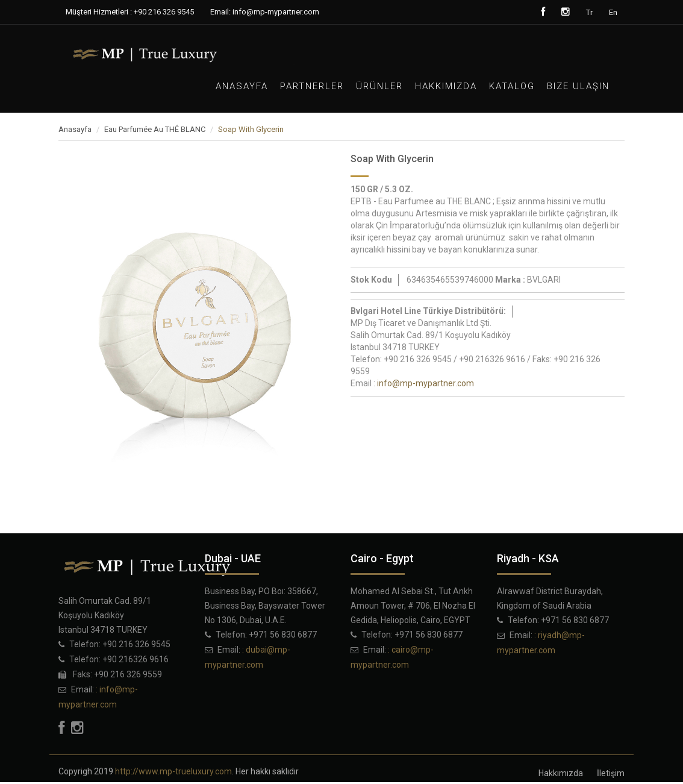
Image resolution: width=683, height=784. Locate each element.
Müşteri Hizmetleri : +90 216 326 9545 (130, 12)
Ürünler (379, 86)
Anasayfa (242, 86)
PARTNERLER (312, 86)
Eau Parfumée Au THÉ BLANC (155, 129)
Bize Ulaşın (578, 86)
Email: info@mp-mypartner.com (265, 12)
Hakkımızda (446, 86)
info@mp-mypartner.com (426, 383)
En (613, 12)
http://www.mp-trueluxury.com (173, 771)
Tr (589, 12)
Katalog (512, 86)
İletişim (611, 773)
